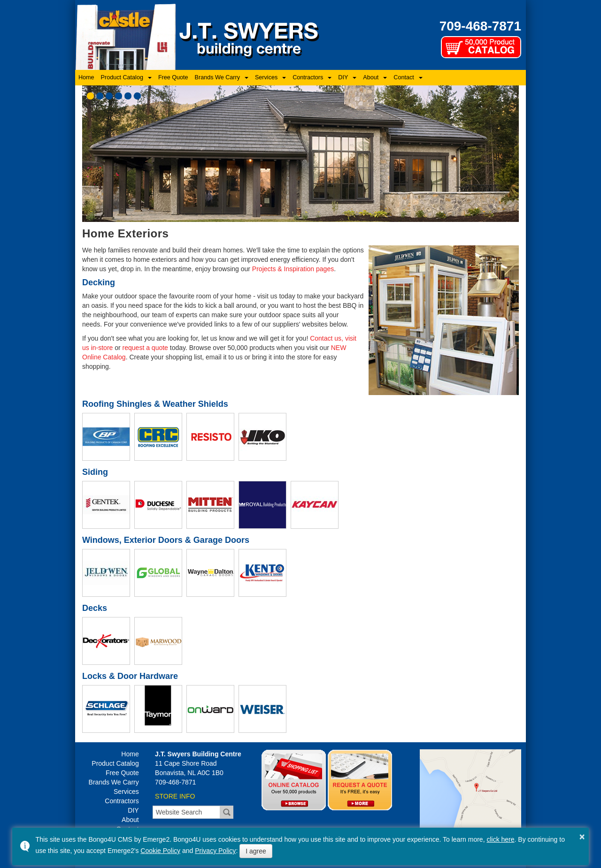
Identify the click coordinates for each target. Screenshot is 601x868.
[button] (90, 96)
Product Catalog (122, 77)
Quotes (360, 780)
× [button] (582, 837)
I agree (256, 851)
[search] (186, 812)
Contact (404, 77)
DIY (343, 77)
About (371, 77)
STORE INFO (175, 796)
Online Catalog (294, 780)
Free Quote (173, 77)
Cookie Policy (160, 851)
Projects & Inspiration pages (293, 269)
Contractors (308, 77)
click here (500, 839)
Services (266, 77)
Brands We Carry (217, 77)
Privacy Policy (215, 851)
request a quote (145, 348)
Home (86, 77)
